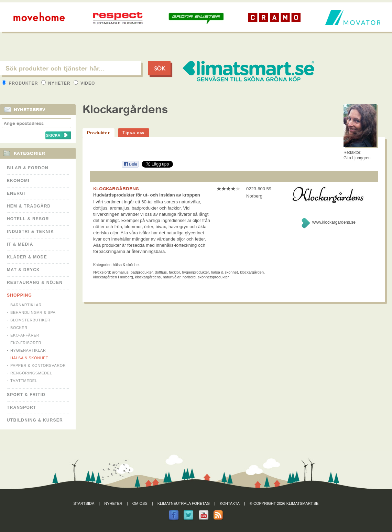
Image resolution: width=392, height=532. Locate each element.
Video (84, 83)
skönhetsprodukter (213, 277)
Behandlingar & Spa (33, 312)
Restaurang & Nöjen (35, 283)
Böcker (19, 328)
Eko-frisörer (26, 343)
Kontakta (230, 503)
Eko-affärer (25, 335)
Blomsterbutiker (30, 320)
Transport (21, 407)
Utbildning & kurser (35, 420)
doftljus (161, 272)
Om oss (140, 503)
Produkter (21, 83)
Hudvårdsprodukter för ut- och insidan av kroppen (147, 195)
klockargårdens (148, 277)
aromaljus (120, 272)
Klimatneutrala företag (184, 503)
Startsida (84, 503)
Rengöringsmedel (31, 373)
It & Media (20, 244)
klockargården (252, 272)
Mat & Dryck (23, 270)
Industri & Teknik (30, 232)
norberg (189, 277)
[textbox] (70, 68)
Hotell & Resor (28, 219)
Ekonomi (18, 181)
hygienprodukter (195, 272)
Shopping (19, 295)
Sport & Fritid (26, 395)
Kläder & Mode (27, 257)
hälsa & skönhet (225, 272)
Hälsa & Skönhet (29, 358)
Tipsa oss (134, 133)
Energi (16, 193)
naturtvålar (171, 277)
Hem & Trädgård (29, 206)
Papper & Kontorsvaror (38, 365)
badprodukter (142, 272)
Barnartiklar (26, 305)
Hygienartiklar (28, 350)
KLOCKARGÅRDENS (116, 189)
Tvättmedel (24, 381)
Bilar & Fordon (28, 168)
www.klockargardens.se (334, 222)
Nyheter (57, 83)
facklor (174, 272)
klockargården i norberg (113, 277)
